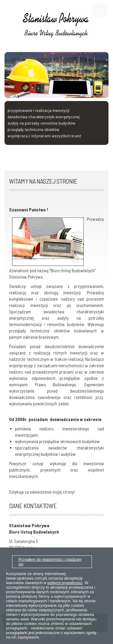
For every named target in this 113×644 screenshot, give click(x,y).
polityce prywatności (65, 583)
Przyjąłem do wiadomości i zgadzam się (50, 562)
